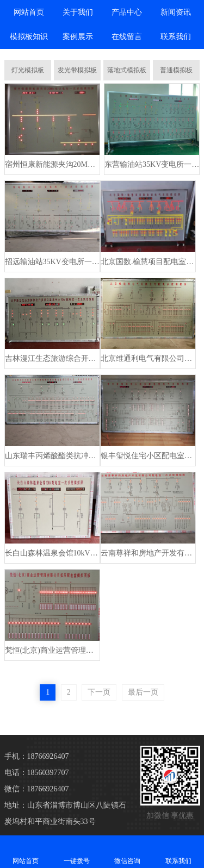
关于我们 (78, 12)
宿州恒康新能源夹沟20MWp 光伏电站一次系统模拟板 (52, 164)
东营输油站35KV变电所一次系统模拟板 (152, 164)
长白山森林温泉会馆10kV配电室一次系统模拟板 (52, 553)
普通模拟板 (176, 70)
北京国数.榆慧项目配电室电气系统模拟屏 (148, 262)
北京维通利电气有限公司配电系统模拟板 (148, 358)
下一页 (99, 692)
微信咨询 (128, 851)
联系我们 (176, 37)
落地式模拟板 (127, 70)
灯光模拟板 (28, 70)
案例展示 (78, 37)
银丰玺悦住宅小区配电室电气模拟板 (148, 456)
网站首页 (29, 12)
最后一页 (143, 692)
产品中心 (127, 12)
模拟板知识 (29, 37)
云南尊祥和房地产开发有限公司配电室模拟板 (148, 553)
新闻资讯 (176, 12)
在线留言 (127, 37)
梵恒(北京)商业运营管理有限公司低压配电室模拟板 (52, 650)
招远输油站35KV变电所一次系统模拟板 (52, 262)
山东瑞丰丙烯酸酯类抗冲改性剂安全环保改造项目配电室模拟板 (52, 456)
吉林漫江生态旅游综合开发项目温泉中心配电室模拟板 (52, 358)
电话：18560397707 (37, 773)
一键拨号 (77, 851)
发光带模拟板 (77, 70)
